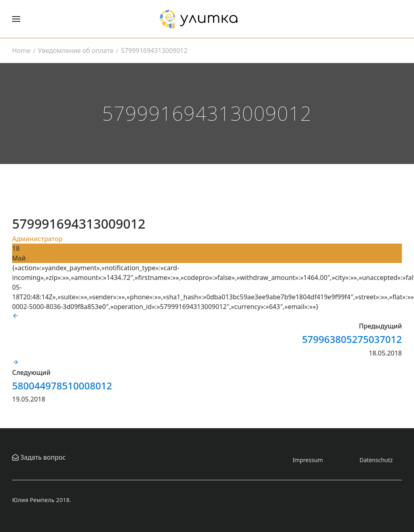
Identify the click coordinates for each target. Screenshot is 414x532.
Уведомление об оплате (76, 50)
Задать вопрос (42, 457)
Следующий (31, 372)
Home (21, 50)
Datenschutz (376, 460)
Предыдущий (380, 326)
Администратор (37, 239)
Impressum (308, 460)
